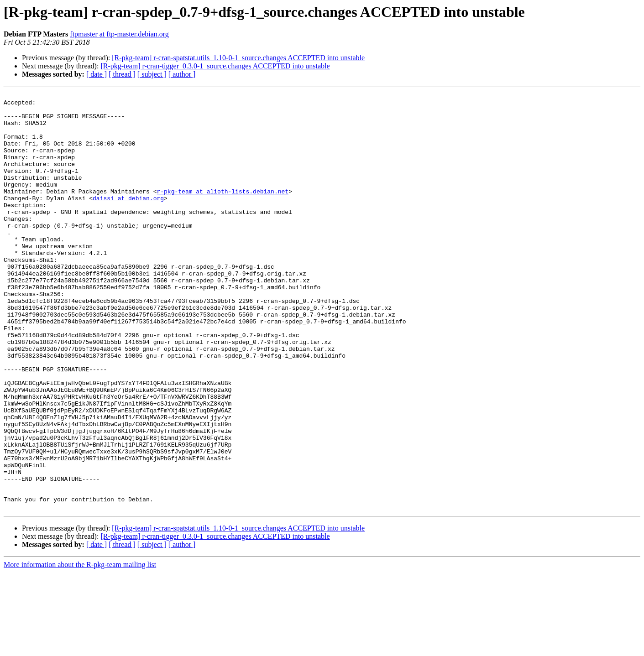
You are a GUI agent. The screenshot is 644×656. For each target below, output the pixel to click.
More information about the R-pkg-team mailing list (80, 648)
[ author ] (182, 74)
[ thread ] (122, 74)
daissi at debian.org (128, 220)
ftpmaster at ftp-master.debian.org (119, 34)
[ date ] (97, 74)
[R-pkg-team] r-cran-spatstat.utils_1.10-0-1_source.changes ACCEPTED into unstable (238, 58)
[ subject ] (152, 74)
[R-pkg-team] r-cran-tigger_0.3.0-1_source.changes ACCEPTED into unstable (215, 66)
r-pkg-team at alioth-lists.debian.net (223, 212)
